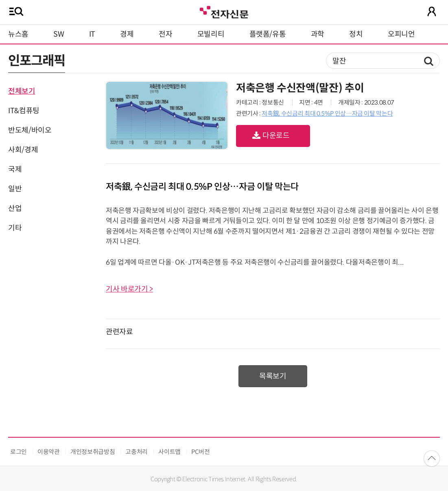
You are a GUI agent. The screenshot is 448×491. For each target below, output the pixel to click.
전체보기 (22, 91)
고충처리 (137, 452)
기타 (15, 228)
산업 (15, 208)
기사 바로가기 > (129, 289)
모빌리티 (211, 34)
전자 (165, 34)
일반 (15, 189)
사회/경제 (23, 150)
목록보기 (273, 376)
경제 (127, 34)
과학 (318, 34)
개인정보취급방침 (93, 452)
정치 (356, 34)
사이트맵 (169, 452)
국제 (15, 169)
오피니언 (401, 34)
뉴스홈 (18, 34)
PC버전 (201, 452)
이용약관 (49, 452)
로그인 (19, 452)
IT (92, 34)
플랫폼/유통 (268, 34)
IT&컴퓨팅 (24, 111)
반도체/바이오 (30, 130)
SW (59, 34)
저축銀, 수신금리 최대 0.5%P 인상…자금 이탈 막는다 (327, 113)
